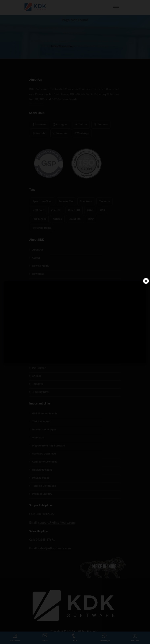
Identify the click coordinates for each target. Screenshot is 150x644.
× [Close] (146, 281)
